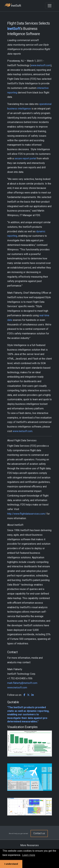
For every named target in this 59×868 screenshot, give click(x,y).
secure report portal (25, 158)
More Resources (29, 845)
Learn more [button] (29, 855)
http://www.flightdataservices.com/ (27, 514)
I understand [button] (11, 864)
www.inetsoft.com (41, 65)
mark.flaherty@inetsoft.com (22, 683)
